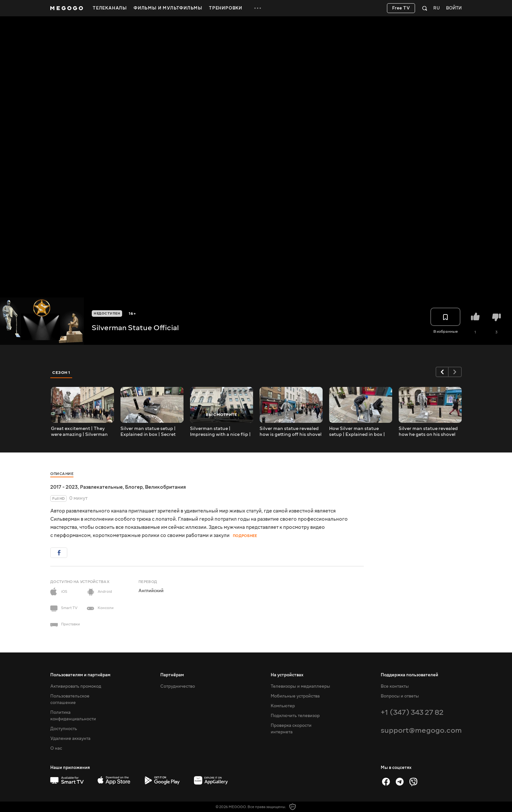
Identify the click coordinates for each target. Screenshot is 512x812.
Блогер (134, 487)
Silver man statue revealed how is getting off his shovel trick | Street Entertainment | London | (291, 432)
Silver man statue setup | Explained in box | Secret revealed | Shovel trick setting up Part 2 (148, 432)
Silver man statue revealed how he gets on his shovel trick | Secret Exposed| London (428, 432)
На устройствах (287, 675)
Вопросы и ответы (400, 696)
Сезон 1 (61, 373)
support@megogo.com (421, 730)
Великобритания (165, 487)
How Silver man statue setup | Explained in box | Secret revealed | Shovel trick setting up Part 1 (357, 432)
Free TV (401, 8)
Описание (62, 474)
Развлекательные (101, 487)
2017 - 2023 (64, 487)
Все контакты (395, 686)
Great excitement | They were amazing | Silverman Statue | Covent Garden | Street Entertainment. (79, 432)
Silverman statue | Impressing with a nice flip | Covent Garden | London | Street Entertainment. (220, 432)
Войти (454, 8)
